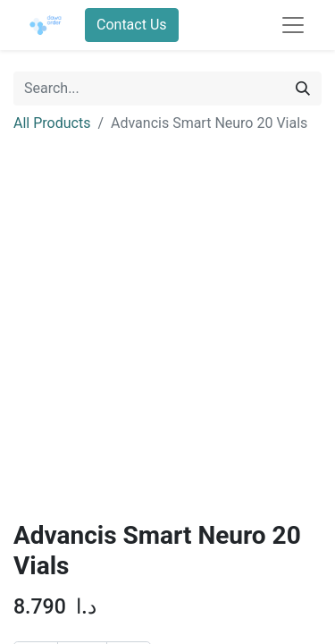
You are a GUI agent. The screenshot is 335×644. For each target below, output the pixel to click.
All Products (52, 123)
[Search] (303, 89)
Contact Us (132, 25)
